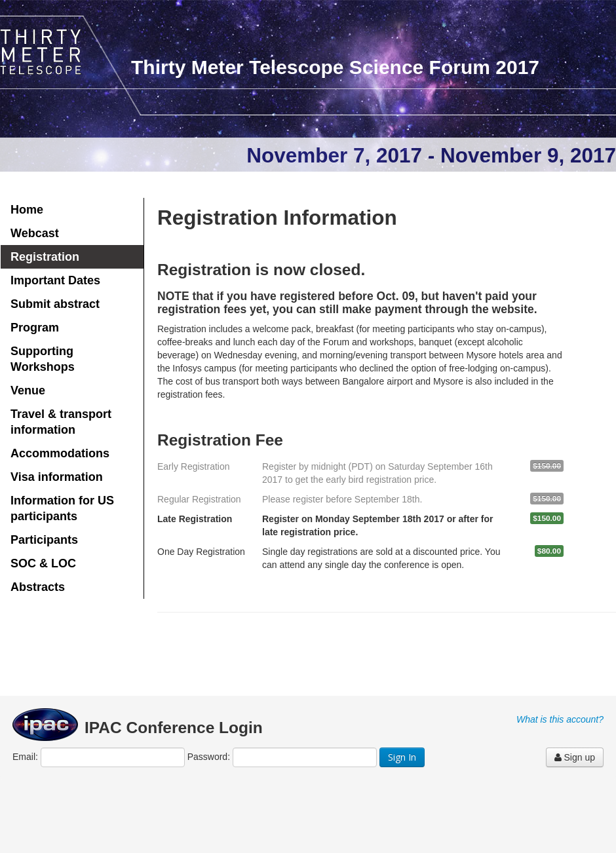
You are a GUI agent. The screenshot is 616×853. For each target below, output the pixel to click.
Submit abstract (55, 304)
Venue (28, 390)
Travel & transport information (61, 422)
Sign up (575, 757)
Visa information (57, 477)
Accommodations (60, 453)
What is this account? (560, 719)
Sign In (402, 757)
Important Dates (55, 280)
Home (27, 210)
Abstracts (38, 587)
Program (35, 328)
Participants (44, 540)
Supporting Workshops (43, 359)
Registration (45, 257)
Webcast (35, 233)
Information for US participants (62, 508)
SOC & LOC (43, 563)
